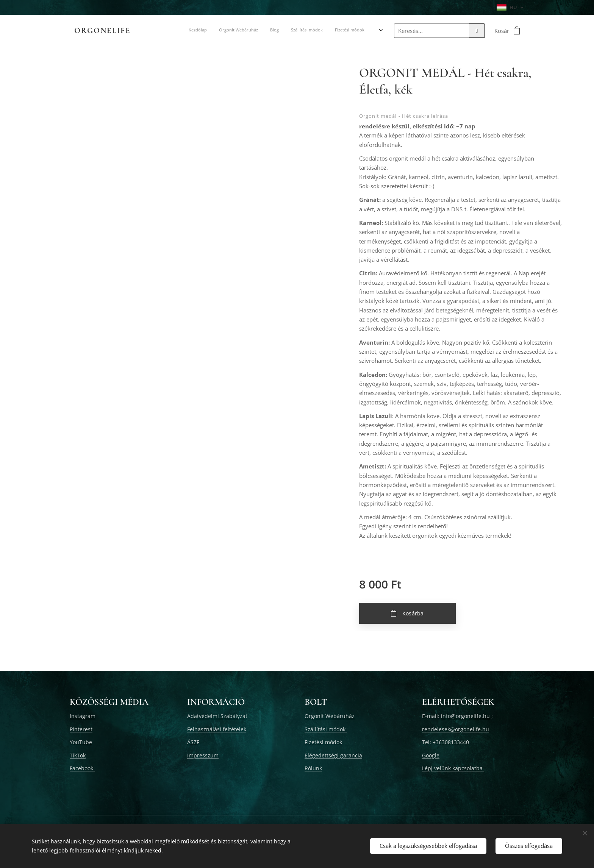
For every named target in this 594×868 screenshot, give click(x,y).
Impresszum (203, 755)
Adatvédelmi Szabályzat (217, 716)
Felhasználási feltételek (217, 729)
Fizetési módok (323, 742)
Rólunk (313, 768)
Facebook (82, 768)
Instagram (83, 716)
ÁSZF (193, 742)
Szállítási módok (326, 729)
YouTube (81, 742)
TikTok (78, 755)
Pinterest (81, 729)
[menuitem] (188, 31)
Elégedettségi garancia (333, 755)
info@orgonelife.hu (465, 716)
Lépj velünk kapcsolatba (453, 768)
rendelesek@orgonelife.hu (456, 729)
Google (431, 755)
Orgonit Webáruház (330, 716)
